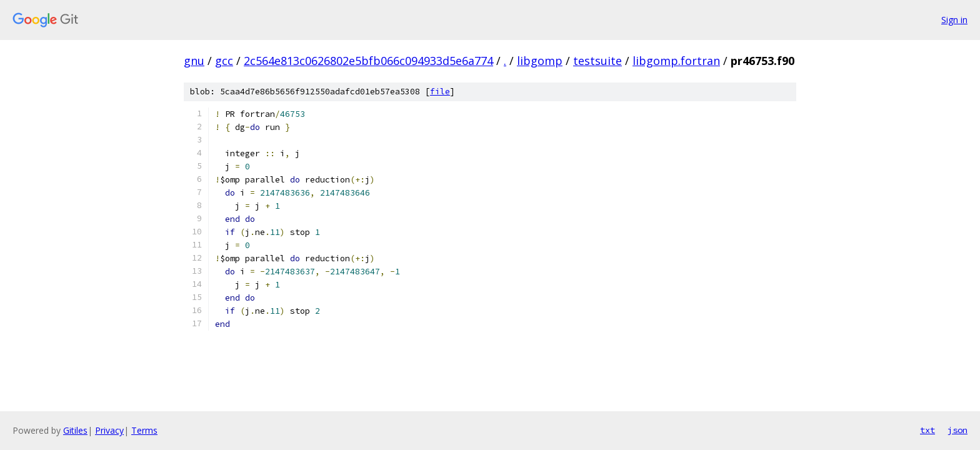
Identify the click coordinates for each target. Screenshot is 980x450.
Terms (144, 430)
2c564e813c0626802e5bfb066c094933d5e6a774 (368, 61)
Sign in (954, 20)
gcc (224, 61)
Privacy (109, 430)
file (440, 92)
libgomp (540, 61)
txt (927, 430)
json (957, 430)
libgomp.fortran (676, 61)
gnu (194, 61)
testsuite (597, 61)
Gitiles (75, 430)
